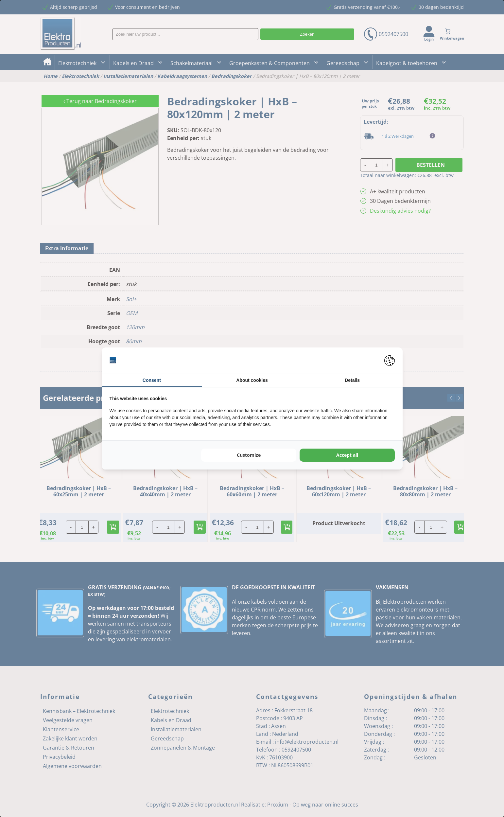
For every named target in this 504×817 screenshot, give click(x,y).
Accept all (347, 455)
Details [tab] (352, 380)
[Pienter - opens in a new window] (390, 361)
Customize (249, 455)
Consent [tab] (152, 380)
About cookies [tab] (252, 380)
